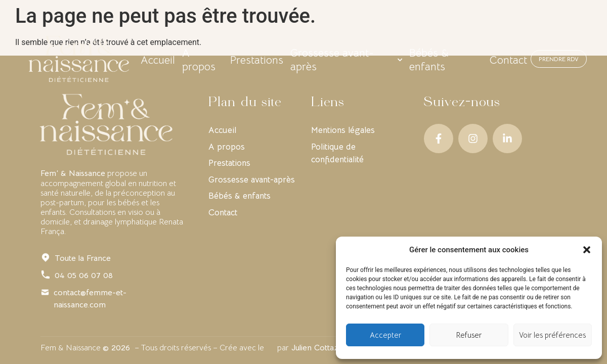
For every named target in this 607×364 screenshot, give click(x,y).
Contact (485, 59)
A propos (223, 59)
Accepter (385, 335)
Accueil (182, 59)
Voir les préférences (552, 335)
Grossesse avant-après (346, 59)
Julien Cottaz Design (329, 348)
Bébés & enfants (431, 59)
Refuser (469, 335)
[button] (587, 250)
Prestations (271, 59)
